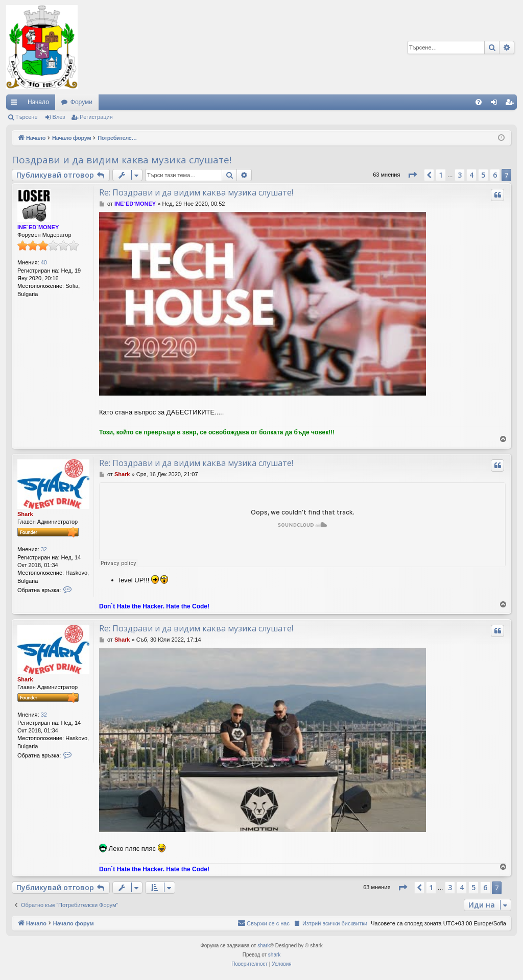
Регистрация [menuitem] (511, 104)
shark (264, 946)
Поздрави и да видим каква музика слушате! (122, 160)
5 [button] (483, 175)
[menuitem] (479, 102)
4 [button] (471, 175)
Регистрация (96, 117)
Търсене (27, 117)
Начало (38, 102)
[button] (412, 175)
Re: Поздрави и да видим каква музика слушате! (196, 192)
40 (44, 262)
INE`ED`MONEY (38, 227)
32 (44, 549)
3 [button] (460, 175)
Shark (25, 514)
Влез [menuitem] (496, 104)
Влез (59, 117)
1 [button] (441, 175)
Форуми (81, 102)
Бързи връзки (16, 104)
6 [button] (495, 175)
